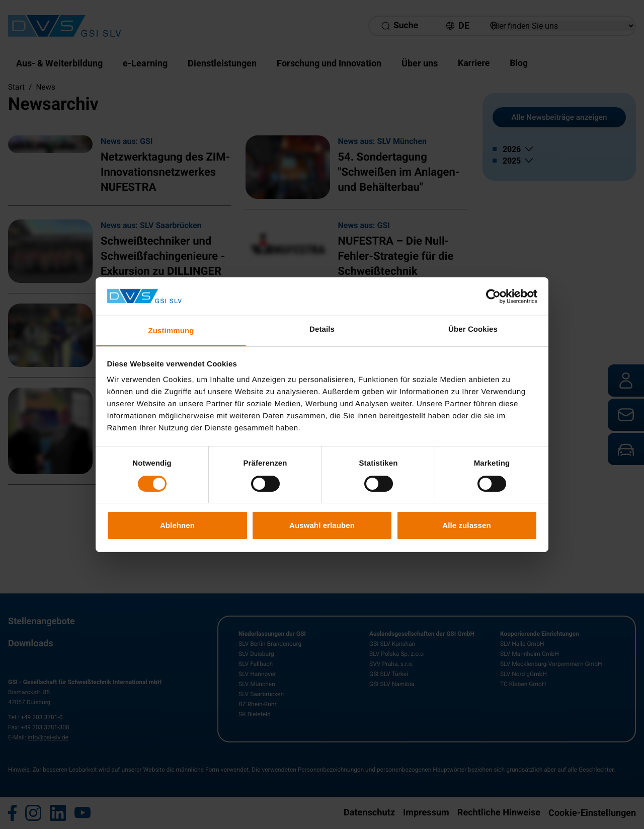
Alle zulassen (466, 525)
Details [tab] (322, 329)
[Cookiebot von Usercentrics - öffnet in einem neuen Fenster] (493, 296)
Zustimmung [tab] (171, 331)
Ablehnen (177, 525)
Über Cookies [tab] (473, 329)
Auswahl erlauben (322, 525)
